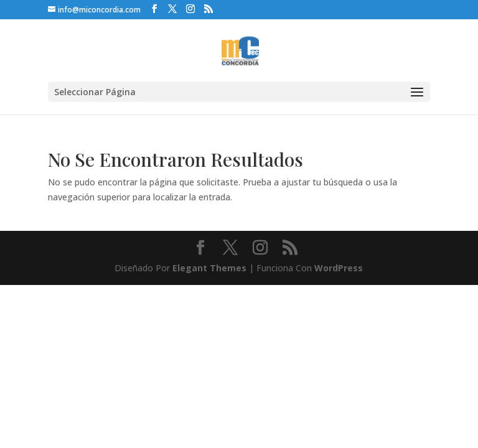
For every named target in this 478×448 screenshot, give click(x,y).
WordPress (339, 268)
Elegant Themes (209, 268)
